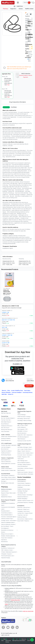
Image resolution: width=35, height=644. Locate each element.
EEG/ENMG (20, 431)
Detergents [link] (12, 475)
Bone (32, 453)
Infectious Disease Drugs (7, 519)
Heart (30, 447)
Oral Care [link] (3, 420)
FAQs (9, 391)
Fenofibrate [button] (14, 107)
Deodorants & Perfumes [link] (6, 426)
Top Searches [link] (4, 495)
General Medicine (21, 481)
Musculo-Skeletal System (7, 515)
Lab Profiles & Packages (23, 447)
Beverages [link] (3, 481)
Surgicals (9, 554)
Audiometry (29, 435)
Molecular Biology (27, 421)
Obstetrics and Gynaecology (24, 485)
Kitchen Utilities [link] (12, 477)
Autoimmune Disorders (23, 472)
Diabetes (28, 453)
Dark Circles (27, 511)
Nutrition (13, 524)
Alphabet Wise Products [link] (6, 497)
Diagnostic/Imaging (6, 558)
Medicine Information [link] (6, 489)
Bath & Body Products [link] (6, 422)
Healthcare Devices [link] (6, 453)
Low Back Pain (21, 513)
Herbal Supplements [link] (6, 464)
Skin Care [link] (3, 418)
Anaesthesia (4, 548)
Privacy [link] (18, 641)
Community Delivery (27, 392)
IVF (32, 501)
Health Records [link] (5, 491)
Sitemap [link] (14, 641)
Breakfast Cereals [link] (12, 436)
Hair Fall (25, 515)
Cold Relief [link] (14, 445)
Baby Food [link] (3, 413)
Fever (24, 453)
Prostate (19, 457)
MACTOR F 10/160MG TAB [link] (8, 320)
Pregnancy (24, 457)
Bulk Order (4, 394)
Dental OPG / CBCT (22, 435)
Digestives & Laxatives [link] (6, 451)
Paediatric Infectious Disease (24, 501)
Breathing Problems (22, 517)
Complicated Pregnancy (23, 503)
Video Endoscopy (21, 439)
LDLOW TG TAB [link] (6, 343)
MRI (18, 425)
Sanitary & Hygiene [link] (10, 418)
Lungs (22, 449)
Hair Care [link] (8, 420)
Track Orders (27, 391)
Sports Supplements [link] (6, 460)
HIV (28, 457)
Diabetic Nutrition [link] (5, 470)
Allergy (19, 451)
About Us (4, 391)
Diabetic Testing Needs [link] (6, 469)
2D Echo (25, 431)
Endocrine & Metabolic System (8, 523)
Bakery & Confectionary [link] (11, 479)
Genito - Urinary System (11, 521)
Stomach (31, 472)
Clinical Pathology (21, 415)
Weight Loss (26, 509)
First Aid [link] (3, 445)
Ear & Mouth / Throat (8, 526)
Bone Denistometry (22, 433)
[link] (8, 2)
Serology (28, 417)
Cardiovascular (11, 548)
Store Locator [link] (13, 493)
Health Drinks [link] (4, 436)
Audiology (31, 503)
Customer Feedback (17, 392)
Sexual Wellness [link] (5, 424)
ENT (25, 493)
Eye (2, 526)
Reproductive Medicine (22, 497)
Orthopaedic (4, 554)
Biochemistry (27, 419)
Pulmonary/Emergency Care (7, 556)
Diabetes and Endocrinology (23, 489)
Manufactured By (7, 259)
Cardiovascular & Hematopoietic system (8, 508)
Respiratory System (5, 511)
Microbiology (20, 419)
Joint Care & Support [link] (6, 447)
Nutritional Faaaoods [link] (6, 438)
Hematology (20, 421)
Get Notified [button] (32, 47)
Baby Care (9, 413)
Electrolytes (31, 474)
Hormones (3, 517)
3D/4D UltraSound (21, 427)
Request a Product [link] (5, 493)
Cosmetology (29, 495)
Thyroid (23, 451)
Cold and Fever (26, 507)
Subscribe (29, 386)
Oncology (3, 521)
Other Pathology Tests (22, 461)
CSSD (2, 550)
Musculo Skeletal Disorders (23, 463)
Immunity (20, 455)
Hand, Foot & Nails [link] (5, 432)
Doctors (21, 9)
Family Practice (21, 483)
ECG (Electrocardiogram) (23, 437)
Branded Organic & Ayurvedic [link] (8, 483)
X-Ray (26, 425)
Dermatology (20, 493)
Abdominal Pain (29, 519)
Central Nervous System (6, 513)
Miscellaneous (4, 542)
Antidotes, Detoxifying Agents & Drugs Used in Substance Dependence (8, 538)
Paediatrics (28, 483)
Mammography (21, 429)
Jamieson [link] (13, 464)
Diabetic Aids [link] (13, 470)
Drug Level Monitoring (22, 466)
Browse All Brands (6, 392)
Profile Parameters (22, 417)
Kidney (30, 449)
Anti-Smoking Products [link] (6, 455)
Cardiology (20, 491)
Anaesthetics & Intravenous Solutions (7, 531)
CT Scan (22, 425)
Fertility (26, 449)
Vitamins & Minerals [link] (6, 462)
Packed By (21, 259)
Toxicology (20, 465)
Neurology (25, 491)
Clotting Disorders (27, 465)
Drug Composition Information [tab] (18, 102)
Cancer (24, 455)
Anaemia (20, 453)
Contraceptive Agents (11, 517)
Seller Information (28, 57)
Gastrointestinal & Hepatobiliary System (8, 504)
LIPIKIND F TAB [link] (6, 312)
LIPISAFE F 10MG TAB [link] (7, 335)
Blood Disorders (21, 470)
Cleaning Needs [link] (5, 475)
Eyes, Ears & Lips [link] (5, 428)
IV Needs (3, 552)
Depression (20, 509)
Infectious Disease (28, 468)
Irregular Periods (28, 513)
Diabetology (20, 487)
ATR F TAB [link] (5, 328)
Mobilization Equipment (11, 552)
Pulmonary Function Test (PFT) (24, 441)
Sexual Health (20, 521)
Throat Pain (20, 515)
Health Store (18, 6)
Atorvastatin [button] (6, 107)
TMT (26, 429)
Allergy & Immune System (7, 534)
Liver (19, 449)
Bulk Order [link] (3, 640)
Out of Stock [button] (7, 299)
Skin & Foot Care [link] (5, 449)
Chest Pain (20, 507)
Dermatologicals (5, 528)
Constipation (20, 511)
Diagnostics (13, 9)
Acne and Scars (21, 519)
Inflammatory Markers (22, 474)
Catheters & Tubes (8, 550)
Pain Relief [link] (8, 445)
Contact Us (10, 394)
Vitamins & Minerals (6, 524)
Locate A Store (17, 391)
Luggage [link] (3, 479)
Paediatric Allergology (22, 499)
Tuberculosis (20, 459)
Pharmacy (5, 9)
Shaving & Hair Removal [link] (6, 430)
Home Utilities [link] (4, 477)
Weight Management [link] (6, 440)
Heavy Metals (20, 468)
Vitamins (28, 451)
